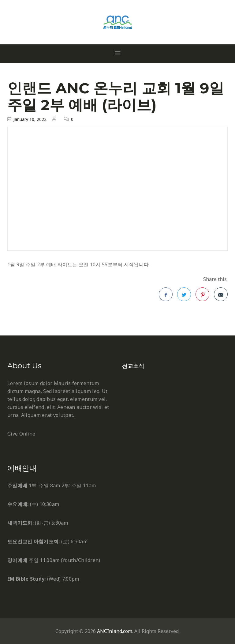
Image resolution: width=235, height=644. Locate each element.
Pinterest (203, 296)
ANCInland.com (115, 631)
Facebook (166, 296)
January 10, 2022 (30, 119)
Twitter (184, 296)
